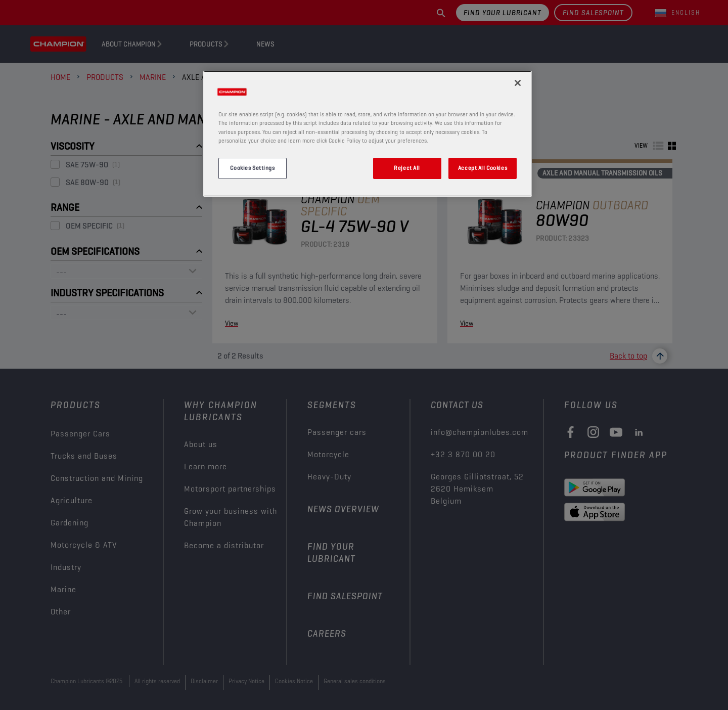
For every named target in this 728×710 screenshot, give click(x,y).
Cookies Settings (252, 168)
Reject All (407, 168)
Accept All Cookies (483, 168)
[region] (368, 134)
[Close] (518, 83)
